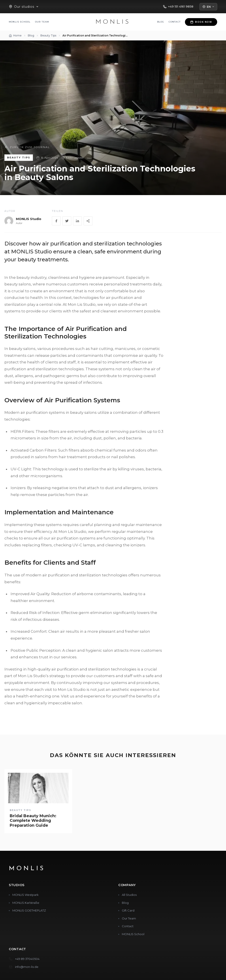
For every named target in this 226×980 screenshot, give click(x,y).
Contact (175, 22)
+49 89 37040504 (27, 959)
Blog (161, 22)
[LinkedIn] (77, 221)
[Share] (88, 221)
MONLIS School (20, 22)
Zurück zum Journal (27, 147)
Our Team (42, 22)
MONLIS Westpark (25, 895)
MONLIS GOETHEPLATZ (29, 910)
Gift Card (128, 910)
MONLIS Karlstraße (26, 903)
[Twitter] (67, 221)
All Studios (129, 895)
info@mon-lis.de (27, 967)
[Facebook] (56, 221)
